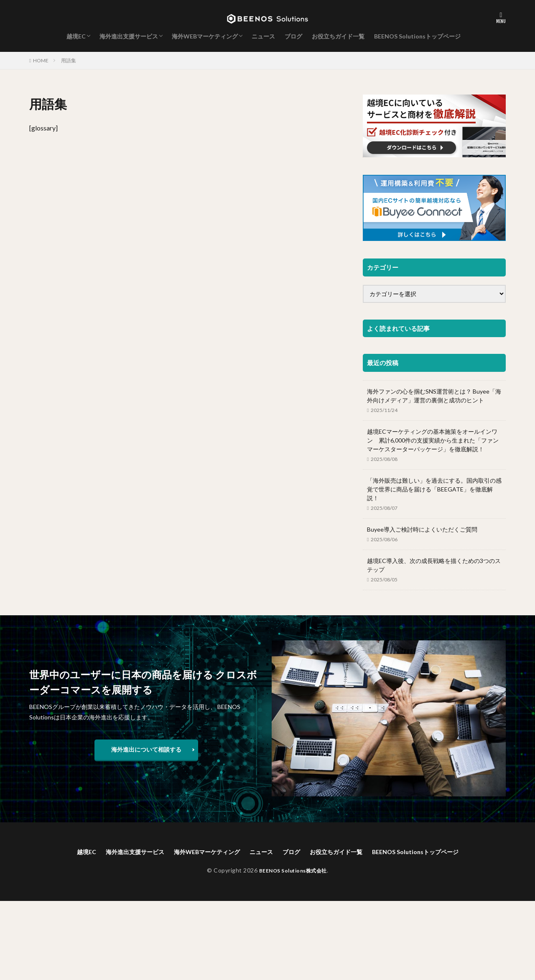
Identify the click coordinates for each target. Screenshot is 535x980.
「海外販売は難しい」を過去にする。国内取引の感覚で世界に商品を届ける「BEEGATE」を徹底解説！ (434, 489)
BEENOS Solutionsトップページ (417, 36)
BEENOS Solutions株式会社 (293, 871)
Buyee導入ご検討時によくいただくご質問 (422, 529)
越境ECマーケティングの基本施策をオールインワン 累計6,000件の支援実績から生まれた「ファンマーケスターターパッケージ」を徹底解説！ (433, 440)
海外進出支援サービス (129, 36)
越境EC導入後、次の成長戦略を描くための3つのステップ (434, 565)
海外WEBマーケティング (205, 36)
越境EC (76, 36)
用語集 (69, 60)
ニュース (263, 36)
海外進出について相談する (146, 749)
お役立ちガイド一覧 (338, 36)
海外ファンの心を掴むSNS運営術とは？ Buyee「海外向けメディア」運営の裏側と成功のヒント (434, 396)
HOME (41, 60)
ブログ (293, 36)
